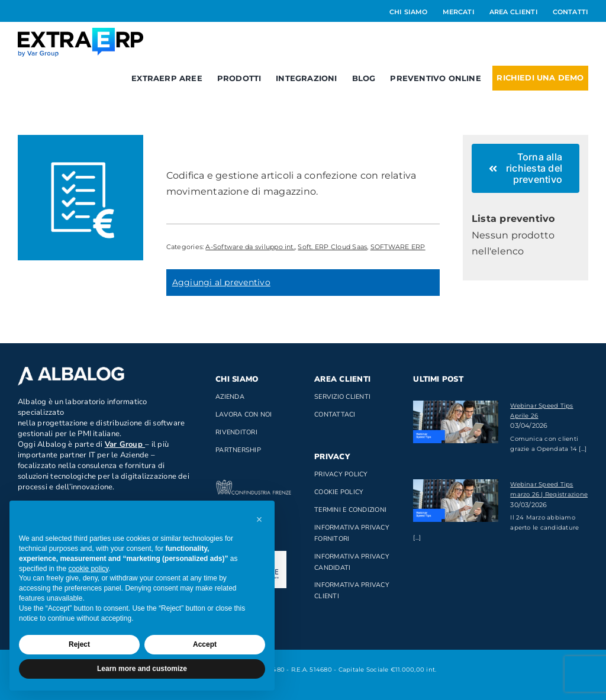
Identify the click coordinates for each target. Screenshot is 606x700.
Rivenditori (236, 432)
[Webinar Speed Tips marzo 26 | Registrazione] (456, 501)
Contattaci (335, 414)
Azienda (230, 397)
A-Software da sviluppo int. (250, 247)
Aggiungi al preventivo (221, 282)
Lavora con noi (244, 414)
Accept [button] (205, 644)
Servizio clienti (342, 397)
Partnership (238, 450)
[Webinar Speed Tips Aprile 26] (456, 422)
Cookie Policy (339, 492)
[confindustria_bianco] (254, 484)
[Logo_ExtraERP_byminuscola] (80, 32)
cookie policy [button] (88, 569)
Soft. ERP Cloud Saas (332, 247)
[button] (259, 520)
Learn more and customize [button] (142, 669)
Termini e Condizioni (350, 510)
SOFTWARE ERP (398, 247)
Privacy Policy (341, 474)
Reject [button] (79, 644)
